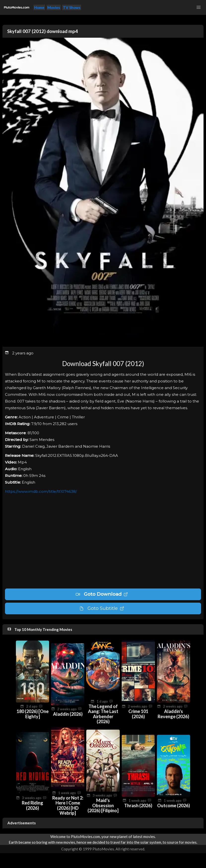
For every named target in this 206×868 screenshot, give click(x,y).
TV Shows (72, 7)
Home (39, 7)
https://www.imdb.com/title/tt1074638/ (41, 491)
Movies (54, 7)
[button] (199, 7)
